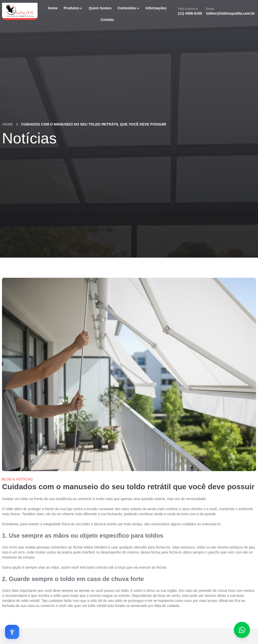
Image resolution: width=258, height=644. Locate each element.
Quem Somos (100, 8)
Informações (156, 8)
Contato (107, 20)
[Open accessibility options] (12, 632)
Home (53, 8)
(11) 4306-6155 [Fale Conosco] (190, 11)
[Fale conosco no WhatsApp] (242, 630)
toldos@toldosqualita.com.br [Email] (230, 11)
